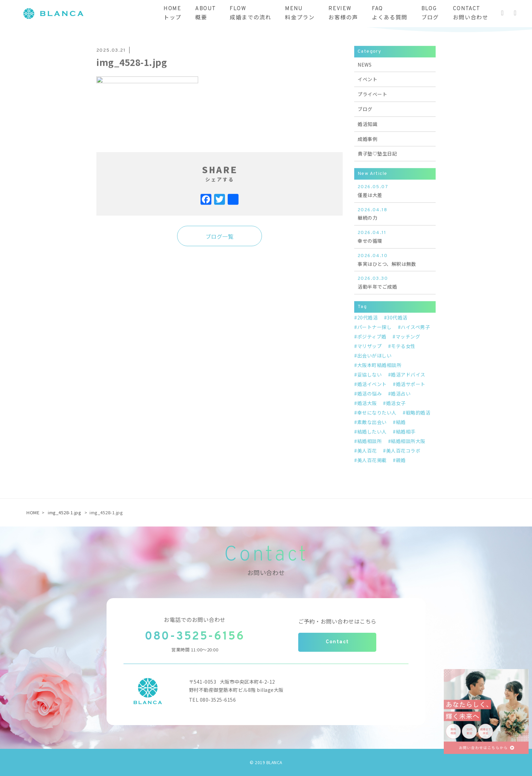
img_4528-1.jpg (64, 512)
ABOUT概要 (205, 13)
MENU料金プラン (300, 13)
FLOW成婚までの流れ (250, 13)
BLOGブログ (430, 13)
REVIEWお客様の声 (343, 13)
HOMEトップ (172, 13)
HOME (33, 512)
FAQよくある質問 (389, 13)
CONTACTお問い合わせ (471, 13)
